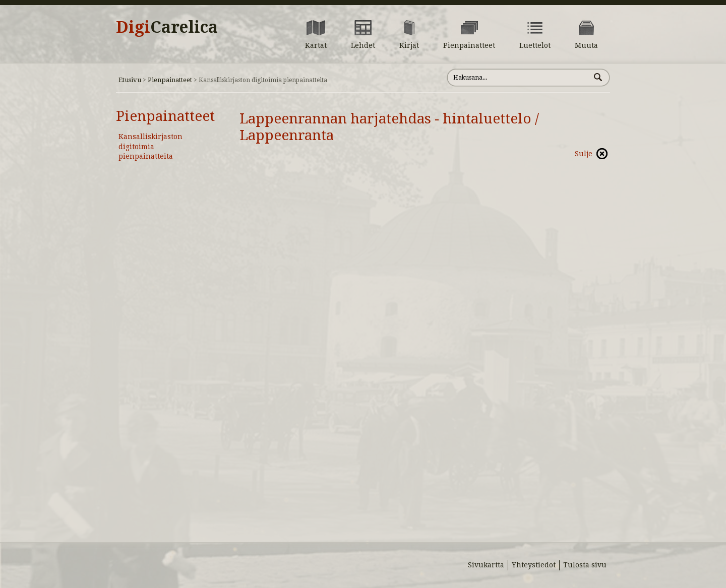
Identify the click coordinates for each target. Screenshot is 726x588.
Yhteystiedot (534, 565)
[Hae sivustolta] (519, 78)
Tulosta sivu (585, 565)
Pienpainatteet (170, 80)
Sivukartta (486, 565)
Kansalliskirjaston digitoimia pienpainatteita (150, 146)
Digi (167, 27)
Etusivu (130, 80)
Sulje (584, 154)
